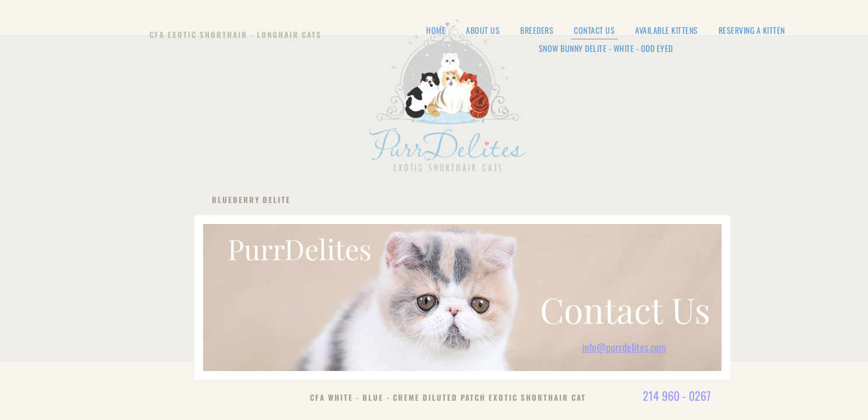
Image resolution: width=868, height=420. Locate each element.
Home (436, 31)
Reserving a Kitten (752, 31)
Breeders (537, 31)
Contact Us (594, 31)
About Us (483, 31)
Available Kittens (667, 31)
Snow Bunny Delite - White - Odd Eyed (606, 49)
